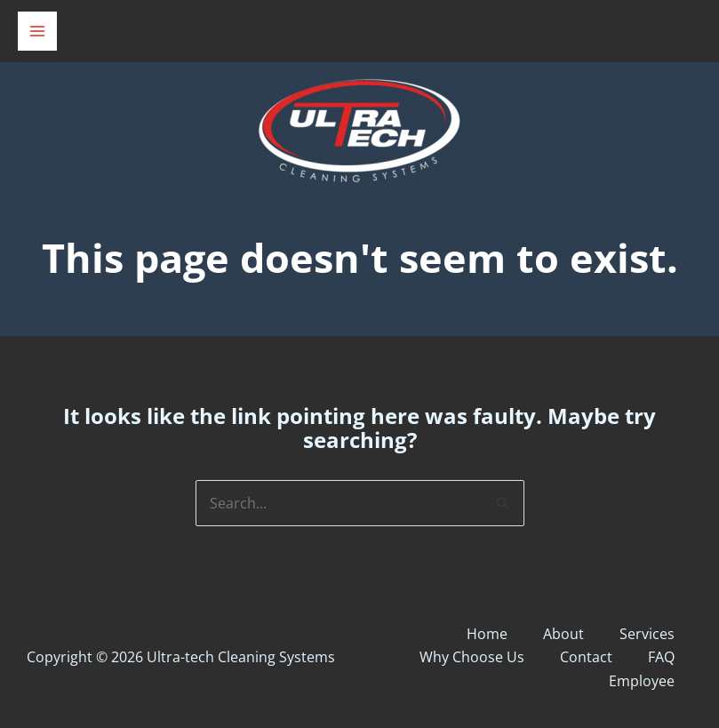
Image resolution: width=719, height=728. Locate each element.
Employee (642, 681)
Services (647, 634)
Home (487, 634)
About (563, 634)
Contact (586, 657)
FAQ (661, 657)
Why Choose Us (472, 657)
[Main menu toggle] (37, 31)
